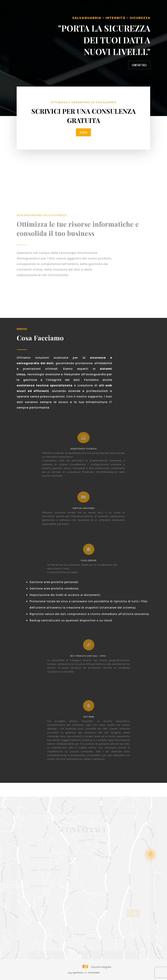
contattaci (139, 65)
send (133, 917)
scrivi (83, 132)
